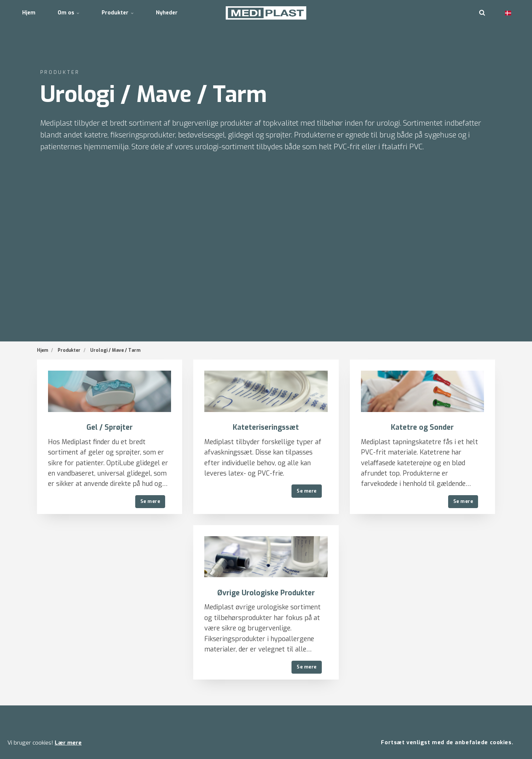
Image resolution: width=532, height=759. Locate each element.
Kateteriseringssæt (266, 427)
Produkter (118, 13)
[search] (482, 13)
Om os (69, 13)
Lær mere (68, 743)
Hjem (29, 13)
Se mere (150, 501)
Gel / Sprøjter (110, 427)
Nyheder (167, 13)
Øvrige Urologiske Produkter (266, 593)
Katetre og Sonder (422, 427)
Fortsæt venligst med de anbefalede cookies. (447, 743)
